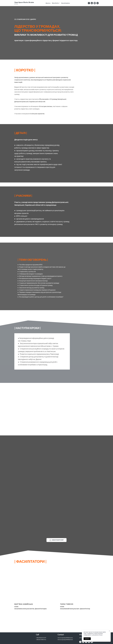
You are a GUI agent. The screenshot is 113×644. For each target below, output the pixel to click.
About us (48, 3)
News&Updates (66, 3)
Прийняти (87, 639)
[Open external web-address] (24, 2)
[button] (89, 3)
